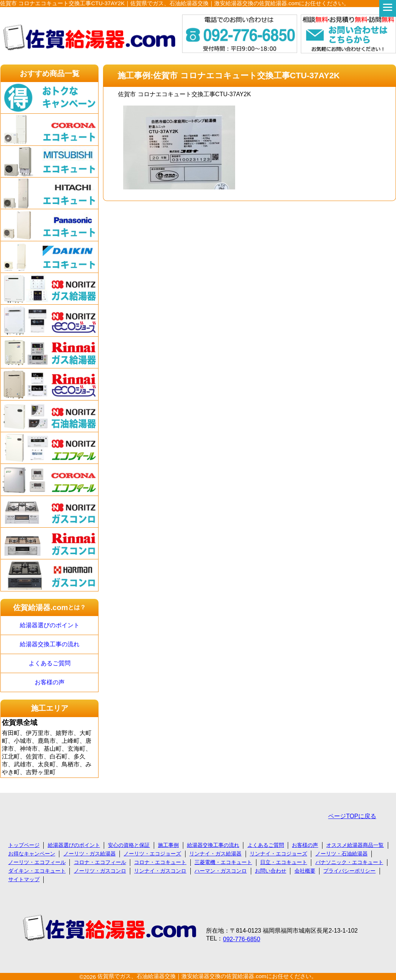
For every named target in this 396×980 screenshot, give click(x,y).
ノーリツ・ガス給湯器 (90, 854)
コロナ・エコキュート (160, 862)
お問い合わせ (271, 871)
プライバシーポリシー (349, 871)
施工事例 (168, 845)
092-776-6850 (241, 939)
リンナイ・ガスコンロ (160, 871)
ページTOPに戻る (352, 816)
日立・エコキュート (284, 862)
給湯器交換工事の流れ (50, 644)
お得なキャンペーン (32, 854)
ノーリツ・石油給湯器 (342, 854)
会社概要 (305, 871)
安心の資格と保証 (129, 845)
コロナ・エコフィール (100, 862)
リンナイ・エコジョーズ (278, 854)
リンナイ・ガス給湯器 (215, 854)
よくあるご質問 (50, 663)
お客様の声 (50, 682)
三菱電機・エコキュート (223, 862)
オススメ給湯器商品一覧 (355, 845)
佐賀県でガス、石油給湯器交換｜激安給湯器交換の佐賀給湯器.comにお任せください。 (207, 976)
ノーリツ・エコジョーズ (152, 854)
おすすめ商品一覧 (50, 73)
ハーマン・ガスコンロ (221, 871)
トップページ (24, 845)
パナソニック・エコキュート (349, 862)
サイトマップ (24, 879)
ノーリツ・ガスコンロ (100, 871)
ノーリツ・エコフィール (37, 862)
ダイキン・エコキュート (37, 871)
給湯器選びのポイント (50, 625)
